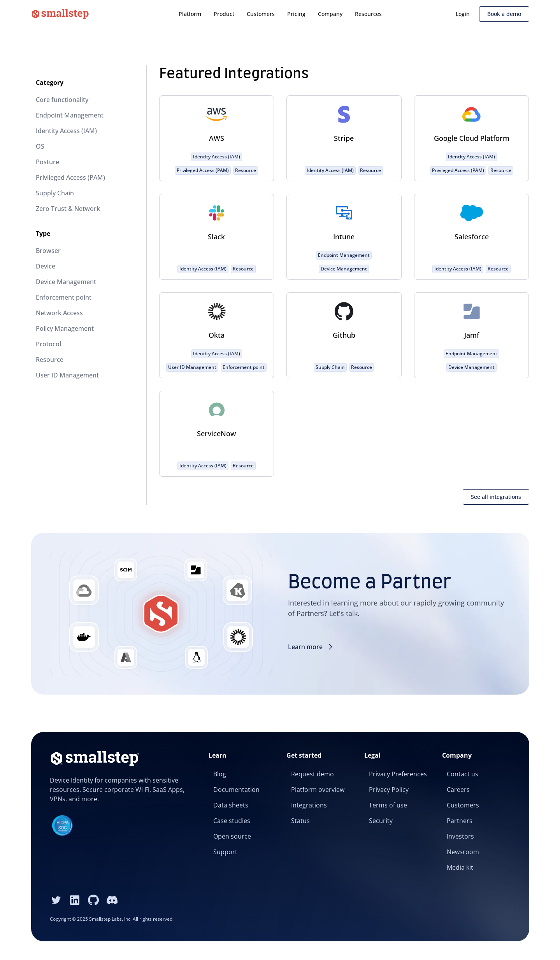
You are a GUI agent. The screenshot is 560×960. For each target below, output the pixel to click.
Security (381, 821)
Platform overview (318, 790)
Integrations (309, 805)
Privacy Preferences (398, 774)
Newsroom (463, 852)
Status (300, 821)
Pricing (296, 14)
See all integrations (496, 497)
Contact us (463, 774)
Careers (458, 790)
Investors (460, 836)
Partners (460, 821)
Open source (232, 836)
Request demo (312, 774)
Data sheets (231, 805)
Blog (220, 774)
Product (224, 14)
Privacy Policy (389, 790)
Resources (368, 14)
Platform (190, 14)
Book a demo (504, 14)
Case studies (232, 821)
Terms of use (388, 805)
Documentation (236, 790)
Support (225, 852)
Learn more (312, 647)
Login (463, 14)
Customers (261, 14)
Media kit (460, 867)
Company (330, 14)
